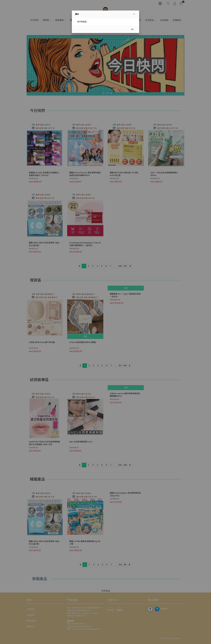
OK (132, 29)
